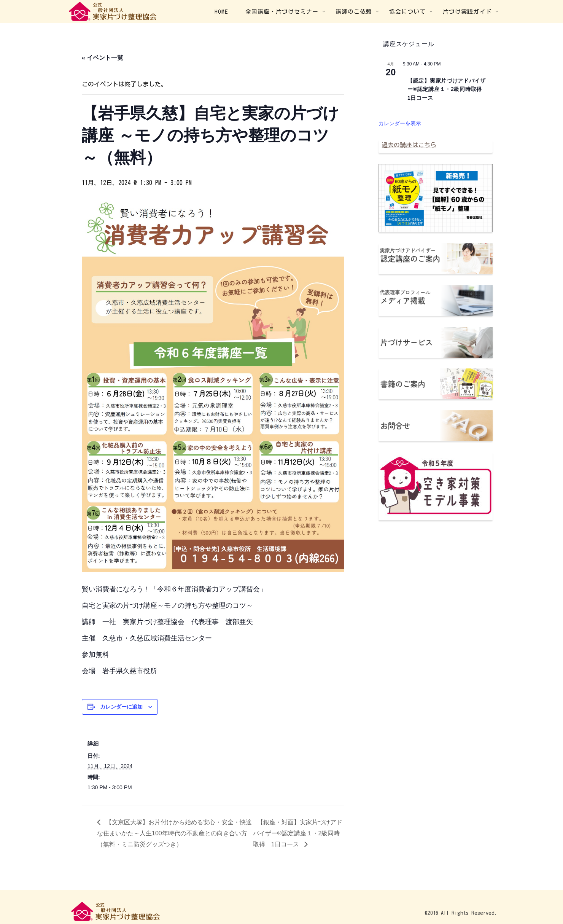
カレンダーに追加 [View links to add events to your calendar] (121, 707)
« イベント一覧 (103, 58)
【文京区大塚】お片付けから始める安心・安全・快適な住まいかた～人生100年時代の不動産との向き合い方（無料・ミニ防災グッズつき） (174, 833)
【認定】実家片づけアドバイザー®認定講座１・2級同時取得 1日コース (448, 89)
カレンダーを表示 (400, 123)
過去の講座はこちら (409, 145)
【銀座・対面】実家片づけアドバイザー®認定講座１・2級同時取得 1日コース (298, 833)
